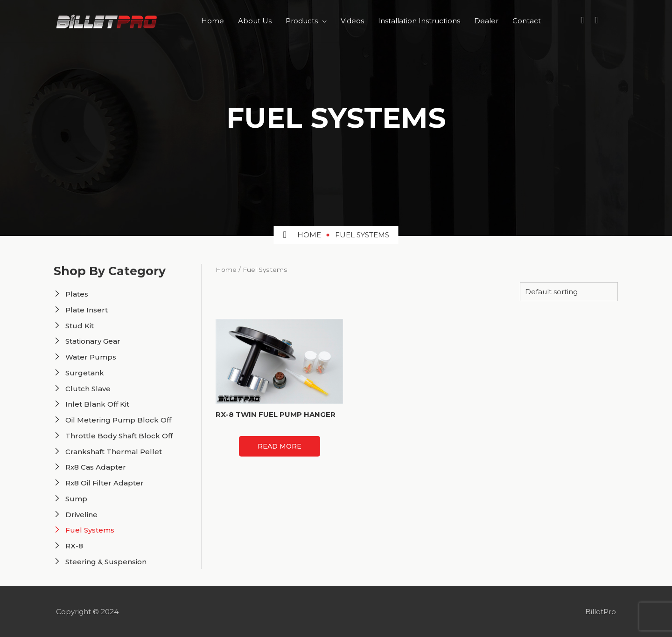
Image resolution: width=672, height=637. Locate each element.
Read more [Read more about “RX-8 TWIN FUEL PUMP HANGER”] (280, 446)
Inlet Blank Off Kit (97, 404)
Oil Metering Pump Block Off (118, 420)
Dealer (486, 21)
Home (213, 21)
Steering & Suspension (106, 562)
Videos (352, 21)
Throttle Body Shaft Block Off (119, 436)
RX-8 (74, 546)
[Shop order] (569, 292)
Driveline (81, 515)
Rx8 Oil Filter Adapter (105, 483)
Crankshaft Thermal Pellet (114, 452)
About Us (255, 21)
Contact (527, 21)
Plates (77, 294)
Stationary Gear (93, 341)
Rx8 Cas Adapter (96, 467)
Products (302, 21)
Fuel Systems (90, 530)
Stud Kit (80, 326)
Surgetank (85, 373)
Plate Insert (87, 310)
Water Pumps (91, 357)
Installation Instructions (419, 21)
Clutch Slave (88, 389)
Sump (76, 499)
